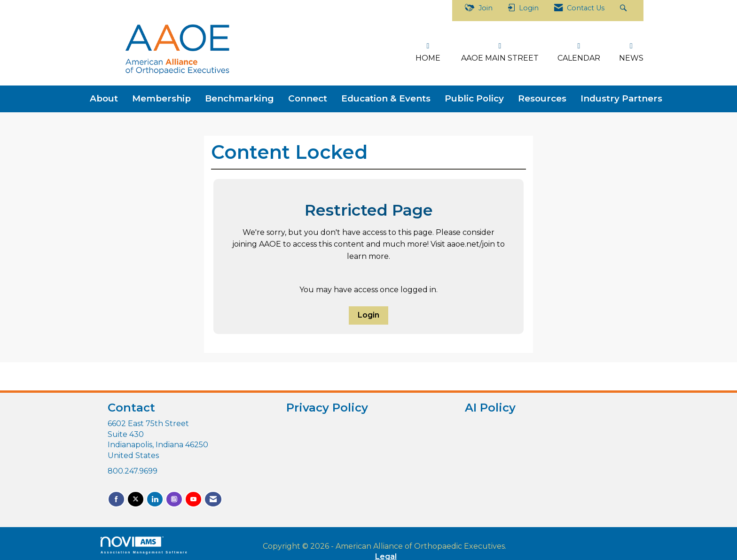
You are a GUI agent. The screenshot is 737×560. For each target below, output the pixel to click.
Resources (542, 96)
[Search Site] (624, 10)
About (104, 96)
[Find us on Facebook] (116, 497)
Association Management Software (144, 543)
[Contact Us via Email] (213, 497)
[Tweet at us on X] (136, 497)
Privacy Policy (327, 405)
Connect (308, 96)
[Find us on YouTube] (193, 497)
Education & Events (386, 96)
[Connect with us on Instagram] (174, 497)
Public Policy (474, 96)
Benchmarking (239, 96)
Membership (161, 96)
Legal (484, 544)
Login (368, 313)
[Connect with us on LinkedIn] (155, 497)
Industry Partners (621, 96)
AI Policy (490, 405)
